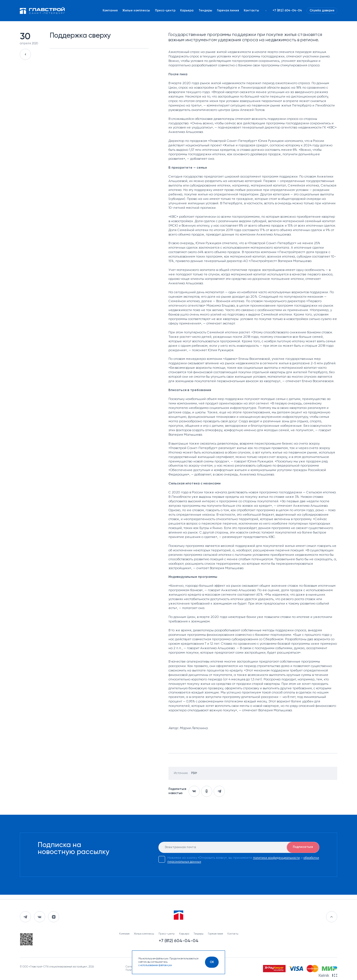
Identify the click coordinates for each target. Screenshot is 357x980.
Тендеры (205, 11)
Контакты (251, 11)
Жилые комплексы (136, 11)
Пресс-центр (165, 11)
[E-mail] (239, 847)
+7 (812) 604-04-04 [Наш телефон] (287, 11)
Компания (110, 11)
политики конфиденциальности (276, 858)
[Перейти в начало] (332, 917)
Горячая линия (228, 11)
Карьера (187, 11)
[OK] (212, 962)
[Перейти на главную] (42, 10)
